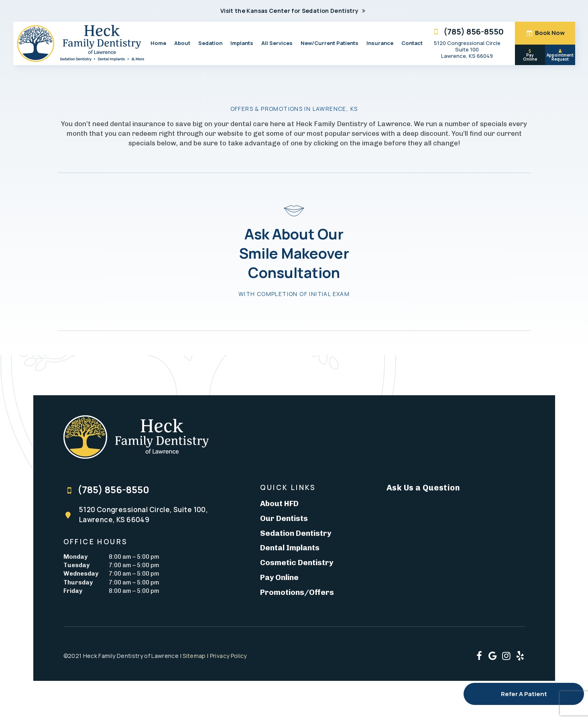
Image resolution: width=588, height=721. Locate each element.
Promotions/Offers (297, 592)
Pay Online (530, 55)
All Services (277, 43)
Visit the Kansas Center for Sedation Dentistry (294, 11)
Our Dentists (284, 518)
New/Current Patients (330, 43)
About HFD (279, 503)
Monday (75, 557)
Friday (73, 591)
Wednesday (81, 574)
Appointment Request (560, 55)
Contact (412, 43)
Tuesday (76, 565)
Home (158, 43)
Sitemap (194, 656)
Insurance (380, 43)
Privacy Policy (228, 656)
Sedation (210, 43)
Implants (242, 43)
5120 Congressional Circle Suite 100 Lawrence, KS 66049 (467, 49)
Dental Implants (290, 548)
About (182, 43)
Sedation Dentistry (296, 533)
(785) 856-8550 (467, 32)
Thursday (78, 582)
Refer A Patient (524, 694)
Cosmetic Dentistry (297, 563)
